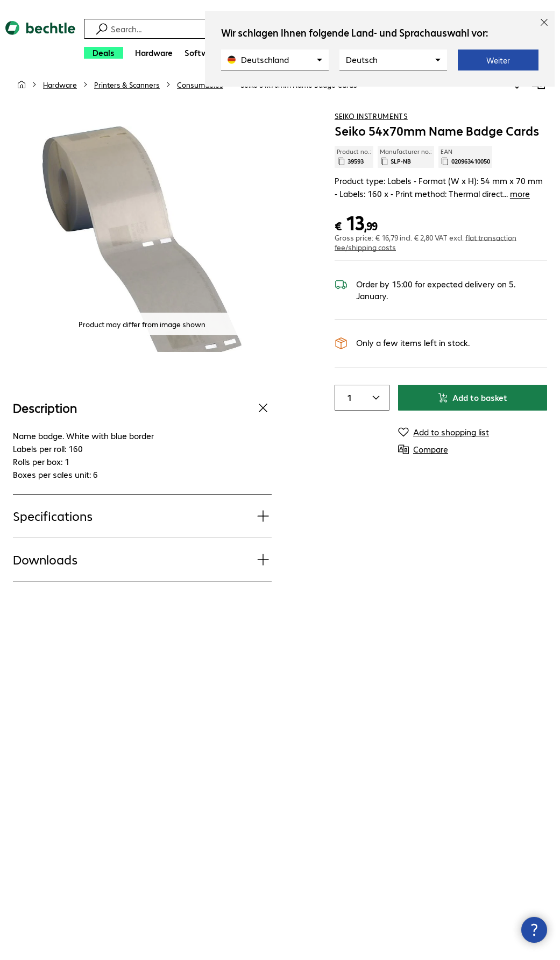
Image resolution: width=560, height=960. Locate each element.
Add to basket (472, 410)
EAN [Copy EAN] (465, 170)
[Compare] (538, 96)
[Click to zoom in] (142, 252)
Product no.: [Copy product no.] (354, 170)
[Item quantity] (348, 411)
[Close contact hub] (534, 930)
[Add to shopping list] (517, 96)
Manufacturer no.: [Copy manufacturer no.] (406, 170)
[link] (299, 97)
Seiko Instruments (371, 129)
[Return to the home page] (40, 43)
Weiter (498, 60)
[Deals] (104, 53)
